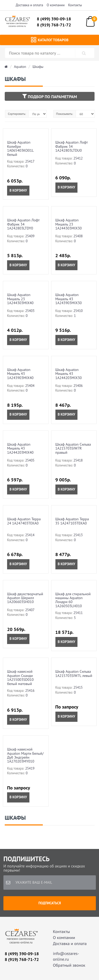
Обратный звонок (69, 965)
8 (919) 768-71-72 (54, 25)
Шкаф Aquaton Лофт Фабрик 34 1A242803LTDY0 (23, 224)
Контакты (75, 5)
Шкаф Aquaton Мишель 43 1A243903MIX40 (20, 374)
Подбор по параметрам (50, 96)
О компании (56, 5)
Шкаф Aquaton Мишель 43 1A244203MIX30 (69, 374)
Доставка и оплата (29, 5)
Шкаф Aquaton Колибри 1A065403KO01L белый (20, 148)
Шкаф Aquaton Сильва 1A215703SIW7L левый (74, 673)
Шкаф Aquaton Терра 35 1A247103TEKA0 (72, 521)
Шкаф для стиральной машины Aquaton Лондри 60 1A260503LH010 (73, 600)
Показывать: (65, 114)
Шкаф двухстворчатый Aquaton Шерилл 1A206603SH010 (25, 598)
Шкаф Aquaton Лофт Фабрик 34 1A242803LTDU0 (72, 146)
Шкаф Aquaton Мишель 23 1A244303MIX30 (69, 224)
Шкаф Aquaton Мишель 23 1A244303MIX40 (20, 299)
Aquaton (20, 67)
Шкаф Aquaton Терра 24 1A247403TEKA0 (24, 521)
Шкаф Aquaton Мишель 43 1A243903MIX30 (69, 299)
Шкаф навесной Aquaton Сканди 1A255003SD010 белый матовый (20, 677)
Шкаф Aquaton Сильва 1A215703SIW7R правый (73, 448)
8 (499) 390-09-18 (54, 19)
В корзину (18, 190)
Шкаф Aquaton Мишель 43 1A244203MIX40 (20, 448)
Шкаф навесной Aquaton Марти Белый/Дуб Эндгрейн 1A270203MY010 (25, 755)
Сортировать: (17, 114)
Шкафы (38, 67)
